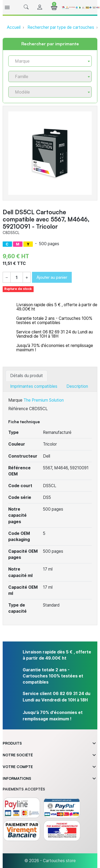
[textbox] (48, 61)
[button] (26, 7)
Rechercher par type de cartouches (61, 27)
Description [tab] (77, 386)
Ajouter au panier (52, 277)
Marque (15, 400)
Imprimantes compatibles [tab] (34, 386)
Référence (18, 409)
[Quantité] (17, 278)
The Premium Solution (44, 400)
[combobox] (50, 61)
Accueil (14, 27)
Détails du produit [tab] (27, 376)
